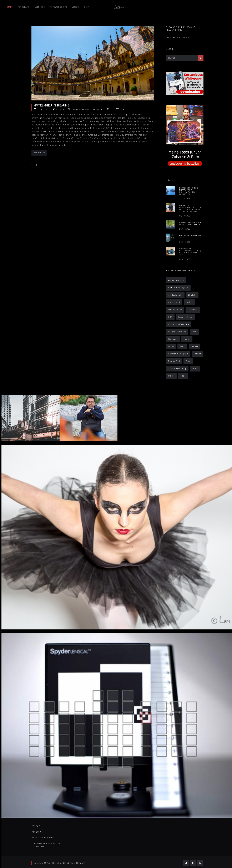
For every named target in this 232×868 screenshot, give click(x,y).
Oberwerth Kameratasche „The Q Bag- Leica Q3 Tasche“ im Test (191, 252)
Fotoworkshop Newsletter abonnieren (46, 845)
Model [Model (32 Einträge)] (171, 346)
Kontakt (36, 826)
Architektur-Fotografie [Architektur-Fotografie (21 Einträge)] (178, 288)
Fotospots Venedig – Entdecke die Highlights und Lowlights (190, 191)
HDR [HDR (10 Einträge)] (170, 317)
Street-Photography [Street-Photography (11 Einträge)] (177, 368)
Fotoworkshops (59, 7)
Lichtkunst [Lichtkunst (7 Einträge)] (173, 339)
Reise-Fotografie (94, 109)
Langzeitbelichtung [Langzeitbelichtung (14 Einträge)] (177, 332)
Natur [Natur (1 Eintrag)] (182, 346)
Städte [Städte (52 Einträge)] (171, 376)
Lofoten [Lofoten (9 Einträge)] (187, 339)
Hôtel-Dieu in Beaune (52, 105)
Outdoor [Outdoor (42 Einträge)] (195, 346)
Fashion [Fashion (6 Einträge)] (190, 302)
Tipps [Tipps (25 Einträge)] (183, 376)
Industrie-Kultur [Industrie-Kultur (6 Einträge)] (185, 317)
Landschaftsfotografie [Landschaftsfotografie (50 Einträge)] (179, 324)
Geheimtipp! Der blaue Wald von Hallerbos (190, 224)
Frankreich (78, 109)
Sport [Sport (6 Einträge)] (188, 361)
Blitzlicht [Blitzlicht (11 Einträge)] (192, 295)
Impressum (37, 832)
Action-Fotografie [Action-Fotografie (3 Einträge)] (176, 280)
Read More (39, 153)
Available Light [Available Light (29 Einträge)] (175, 295)
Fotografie (24, 7)
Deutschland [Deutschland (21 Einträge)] (174, 302)
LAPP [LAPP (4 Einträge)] (195, 332)
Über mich (40, 7)
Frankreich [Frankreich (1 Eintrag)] (193, 310)
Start (10, 7)
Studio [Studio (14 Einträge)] (195, 368)
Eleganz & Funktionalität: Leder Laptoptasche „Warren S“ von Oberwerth (191, 208)
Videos (75, 7)
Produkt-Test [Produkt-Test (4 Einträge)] (174, 361)
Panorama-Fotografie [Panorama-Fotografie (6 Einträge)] (178, 354)
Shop (86, 7)
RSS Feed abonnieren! (177, 38)
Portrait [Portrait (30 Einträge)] (198, 354)
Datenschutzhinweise (43, 838)
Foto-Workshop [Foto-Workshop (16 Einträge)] (175, 310)
